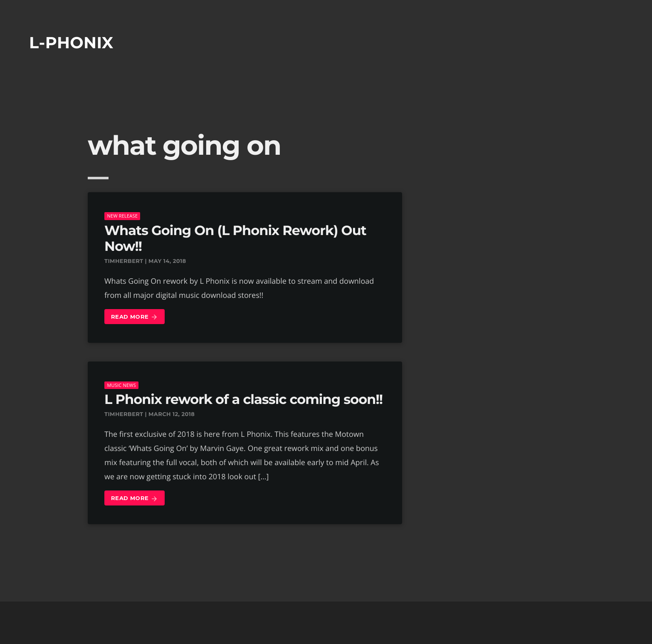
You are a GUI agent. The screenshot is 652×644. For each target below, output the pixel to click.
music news (121, 385)
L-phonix (71, 43)
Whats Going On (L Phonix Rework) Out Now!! (235, 239)
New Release (122, 216)
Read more (135, 317)
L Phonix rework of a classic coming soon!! (243, 400)
